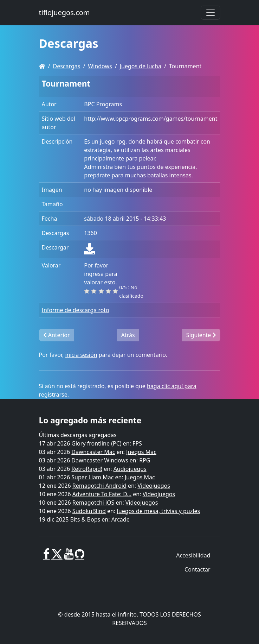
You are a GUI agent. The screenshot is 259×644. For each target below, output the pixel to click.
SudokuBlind (89, 511)
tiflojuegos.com (64, 12)
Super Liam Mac (92, 477)
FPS (137, 443)
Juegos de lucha (141, 66)
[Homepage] (42, 66)
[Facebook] (47, 557)
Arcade (121, 519)
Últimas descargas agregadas (78, 435)
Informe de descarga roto (76, 310)
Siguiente (201, 335)
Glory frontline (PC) (96, 443)
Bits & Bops (85, 519)
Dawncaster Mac (93, 452)
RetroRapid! (87, 469)
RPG (145, 460)
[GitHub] (80, 557)
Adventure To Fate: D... (102, 494)
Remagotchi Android (99, 486)
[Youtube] (69, 557)
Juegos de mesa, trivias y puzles (158, 511)
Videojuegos (154, 486)
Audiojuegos (130, 469)
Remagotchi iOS (93, 503)
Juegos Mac (141, 452)
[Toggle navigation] (211, 13)
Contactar (197, 569)
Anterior (57, 335)
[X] (57, 557)
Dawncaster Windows (100, 460)
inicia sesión (81, 355)
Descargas (66, 66)
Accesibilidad (193, 555)
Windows (100, 66)
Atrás (128, 335)
